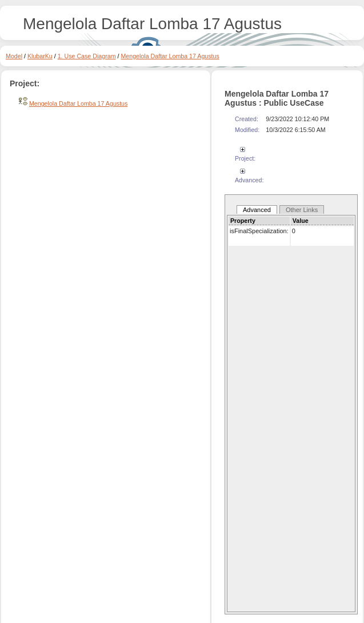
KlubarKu (40, 56)
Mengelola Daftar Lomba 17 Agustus (170, 56)
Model (14, 56)
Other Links (302, 210)
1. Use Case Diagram (87, 56)
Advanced (257, 210)
